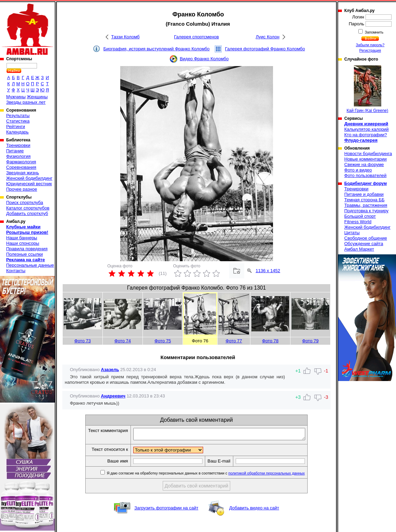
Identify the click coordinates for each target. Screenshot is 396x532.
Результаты (18, 116)
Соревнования (21, 167)
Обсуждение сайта (364, 244)
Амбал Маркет (359, 249)
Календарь (17, 132)
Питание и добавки (364, 194)
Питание (15, 151)
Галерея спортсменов (196, 37)
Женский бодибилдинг (29, 178)
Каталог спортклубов (28, 208)
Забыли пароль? (370, 45)
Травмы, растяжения (366, 205)
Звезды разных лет (26, 102)
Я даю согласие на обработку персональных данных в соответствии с (216, 475)
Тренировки (18, 145)
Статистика (18, 121)
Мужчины (16, 97)
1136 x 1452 (268, 271)
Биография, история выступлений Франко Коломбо (157, 49)
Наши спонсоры (23, 243)
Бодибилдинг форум (366, 183)
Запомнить (374, 32)
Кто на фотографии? (366, 135)
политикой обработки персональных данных (277, 475)
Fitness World (358, 222)
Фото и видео (358, 170)
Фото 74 (123, 341)
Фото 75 (163, 341)
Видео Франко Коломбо (204, 59)
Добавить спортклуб (27, 213)
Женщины (37, 97)
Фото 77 (234, 341)
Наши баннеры (22, 238)
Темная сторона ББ (364, 200)
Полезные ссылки (24, 254)
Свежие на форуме (364, 164)
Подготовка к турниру (366, 211)
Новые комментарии (366, 159)
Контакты (16, 271)
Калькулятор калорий (367, 129)
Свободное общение (366, 238)
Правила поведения (27, 249)
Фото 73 (83, 341)
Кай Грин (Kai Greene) (368, 89)
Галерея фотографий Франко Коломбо (265, 49)
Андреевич (113, 396)
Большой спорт (360, 216)
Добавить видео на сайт (254, 510)
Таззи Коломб (126, 37)
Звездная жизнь (23, 173)
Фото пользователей (365, 175)
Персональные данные (30, 265)
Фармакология (21, 162)
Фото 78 (270, 341)
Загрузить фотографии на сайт (166, 510)
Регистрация (370, 50)
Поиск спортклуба (25, 202)
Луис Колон (267, 37)
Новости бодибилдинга (368, 154)
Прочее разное (22, 189)
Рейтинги (16, 126)
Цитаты (352, 233)
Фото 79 (310, 341)
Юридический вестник (29, 184)
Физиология (18, 156)
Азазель (110, 370)
